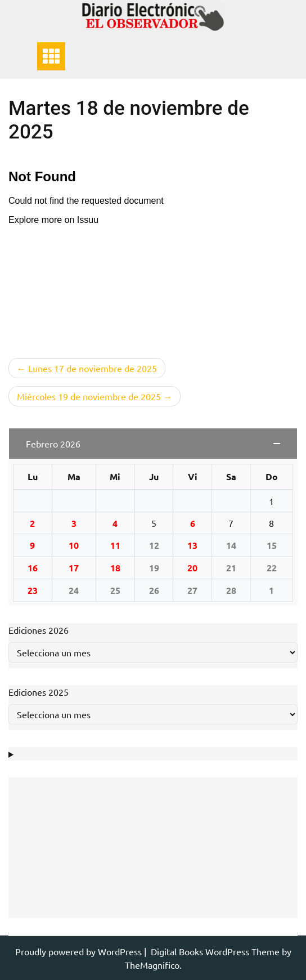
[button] (153, 444)
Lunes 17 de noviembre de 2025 (93, 368)
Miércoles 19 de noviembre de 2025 (89, 396)
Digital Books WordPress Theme (216, 951)
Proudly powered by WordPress (80, 951)
